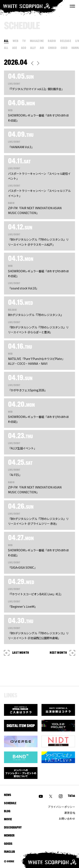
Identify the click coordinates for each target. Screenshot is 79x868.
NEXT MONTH (62, 653)
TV (24, 41)
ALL (6, 41)
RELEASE (66, 41)
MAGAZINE (37, 41)
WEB (15, 41)
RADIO (52, 41)
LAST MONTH (17, 653)
